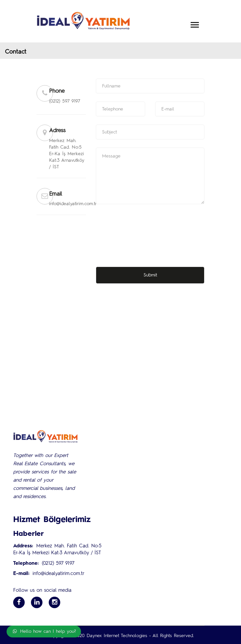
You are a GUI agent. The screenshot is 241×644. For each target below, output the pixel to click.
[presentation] (146, 225)
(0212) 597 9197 (58, 564)
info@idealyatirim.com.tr (58, 574)
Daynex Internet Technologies (117, 636)
